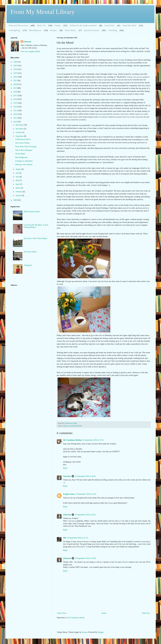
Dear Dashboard (21, 157)
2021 (16, 81)
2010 (16, 122)
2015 (16, 103)
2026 (16, 62)
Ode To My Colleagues (24, 150)
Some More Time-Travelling (26, 147)
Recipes (54, 30)
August (18, 169)
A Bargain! (28, 265)
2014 (16, 107)
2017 (16, 96)
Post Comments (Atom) (76, 618)
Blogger (100, 632)
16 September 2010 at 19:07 (86, 494)
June (17, 177)
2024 (16, 69)
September (20, 136)
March (18, 188)
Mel (65, 538)
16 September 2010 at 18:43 (85, 476)
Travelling (113, 30)
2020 (16, 84)
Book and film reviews (18, 25)
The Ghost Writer (30, 252)
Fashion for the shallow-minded (83, 25)
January (19, 195)
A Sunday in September (24, 161)
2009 (16, 200)
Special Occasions (92, 30)
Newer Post (62, 613)
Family (58, 25)
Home (104, 613)
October (19, 132)
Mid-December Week (32, 212)
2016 (16, 99)
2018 (16, 92)
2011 (16, 118)
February (19, 192)
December (20, 125)
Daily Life (41, 25)
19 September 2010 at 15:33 (77, 538)
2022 (16, 77)
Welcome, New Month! (24, 165)
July (17, 173)
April (18, 184)
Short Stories (70, 30)
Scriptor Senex (69, 494)
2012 (16, 114)
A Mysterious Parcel (23, 139)
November (20, 129)
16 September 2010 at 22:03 (85, 515)
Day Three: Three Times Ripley (35, 238)
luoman (85, 632)
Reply (65, 468)
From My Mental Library (43, 12)
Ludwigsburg (14, 30)
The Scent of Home (22, 143)
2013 (16, 111)
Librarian (67, 476)
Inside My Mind (129, 25)
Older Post (146, 613)
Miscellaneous (35, 30)
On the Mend (20, 154)
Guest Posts (109, 25)
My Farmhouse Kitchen (72, 440)
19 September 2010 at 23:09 (85, 558)
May (17, 180)
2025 (16, 66)
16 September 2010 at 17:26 (93, 440)
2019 (16, 88)
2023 (16, 73)
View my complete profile (30, 51)
